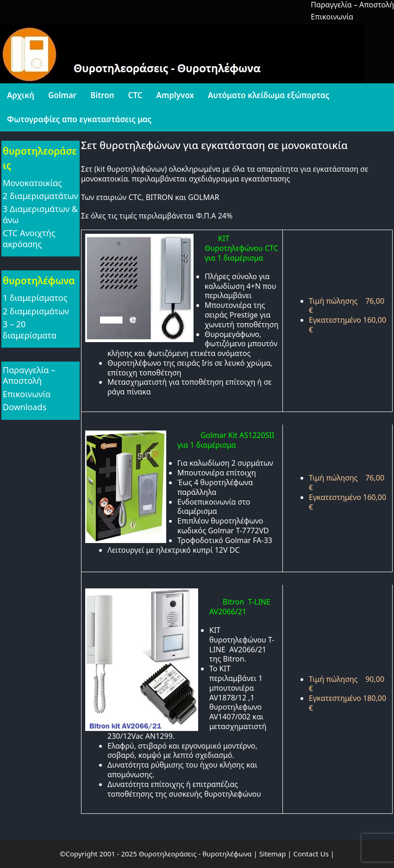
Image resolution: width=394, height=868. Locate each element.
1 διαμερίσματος (35, 298)
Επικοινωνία (332, 17)
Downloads (25, 407)
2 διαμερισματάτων (41, 196)
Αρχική (21, 95)
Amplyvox (175, 95)
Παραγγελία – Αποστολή (29, 375)
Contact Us (311, 854)
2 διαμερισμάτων (36, 311)
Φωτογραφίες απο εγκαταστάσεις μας (79, 119)
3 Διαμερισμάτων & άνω (40, 214)
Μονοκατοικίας (32, 183)
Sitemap (273, 854)
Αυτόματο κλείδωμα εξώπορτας (269, 95)
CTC (135, 95)
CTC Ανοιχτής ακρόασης (29, 238)
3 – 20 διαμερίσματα (30, 329)
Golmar (62, 95)
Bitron (102, 95)
